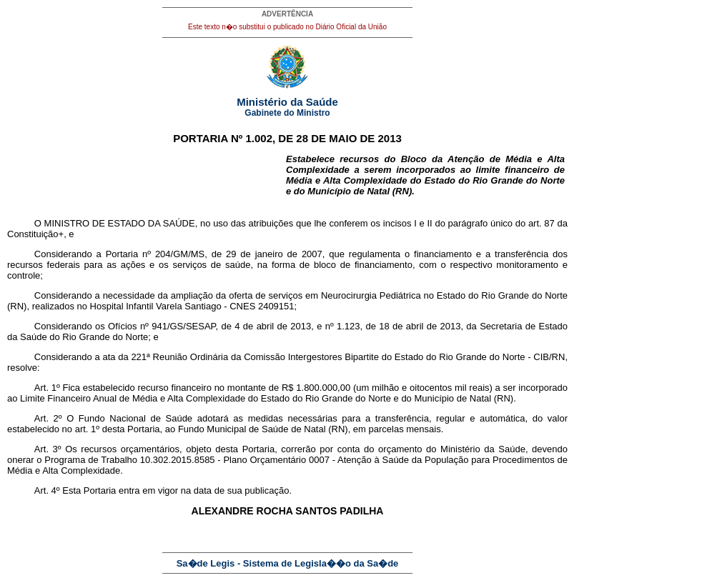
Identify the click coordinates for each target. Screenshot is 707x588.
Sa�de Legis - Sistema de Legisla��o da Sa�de (288, 563)
